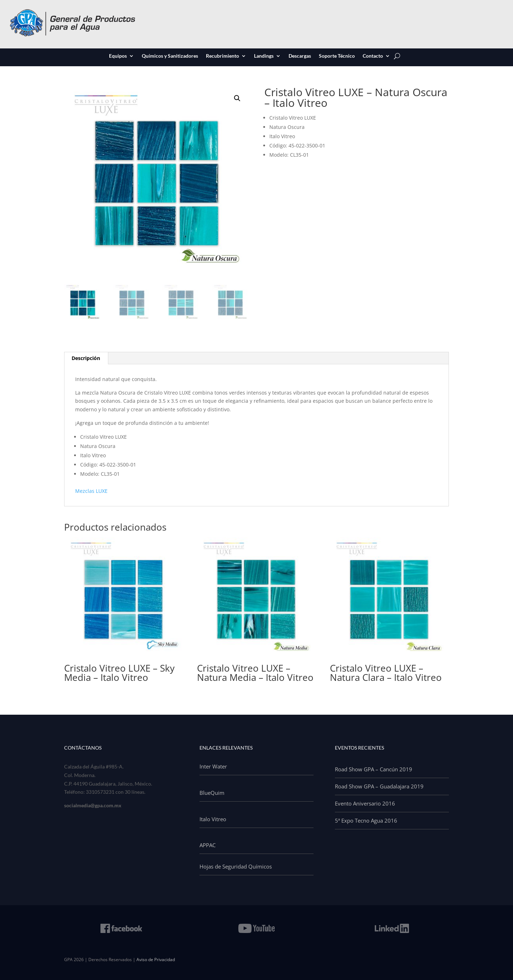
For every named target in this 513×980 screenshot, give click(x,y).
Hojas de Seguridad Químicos (236, 866)
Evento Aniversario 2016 (365, 803)
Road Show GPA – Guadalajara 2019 (379, 786)
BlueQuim (212, 793)
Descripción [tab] (86, 358)
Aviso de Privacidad (156, 960)
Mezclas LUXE (91, 491)
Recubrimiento (222, 56)
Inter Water (213, 766)
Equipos (118, 56)
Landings (264, 56)
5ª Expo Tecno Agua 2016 (366, 820)
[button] (237, 98)
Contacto (373, 56)
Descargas (300, 56)
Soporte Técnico (337, 56)
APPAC (208, 845)
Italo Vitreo (213, 819)
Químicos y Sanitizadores (170, 56)
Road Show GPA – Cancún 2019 (374, 769)
